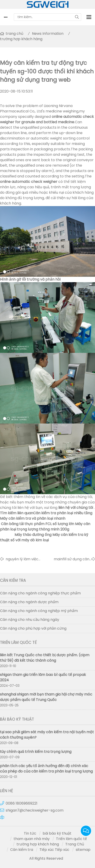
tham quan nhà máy (32, 839)
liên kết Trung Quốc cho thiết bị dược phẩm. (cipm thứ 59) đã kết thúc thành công (45, 658)
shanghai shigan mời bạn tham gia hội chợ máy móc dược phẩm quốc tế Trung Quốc (46, 697)
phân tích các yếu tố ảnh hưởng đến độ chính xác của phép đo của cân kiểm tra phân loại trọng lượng (46, 769)
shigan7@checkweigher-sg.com (35, 810)
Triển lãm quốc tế (71, 839)
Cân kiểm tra (22, 850)
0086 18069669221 (22, 803)
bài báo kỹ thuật (57, 833)
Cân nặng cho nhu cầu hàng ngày (30, 620)
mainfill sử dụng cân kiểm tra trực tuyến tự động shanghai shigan (70, 559)
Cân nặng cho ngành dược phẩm (29, 602)
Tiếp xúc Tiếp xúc (54, 850)
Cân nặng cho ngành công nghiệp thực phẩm (40, 593)
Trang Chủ (75, 844)
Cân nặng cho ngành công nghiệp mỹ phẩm (39, 611)
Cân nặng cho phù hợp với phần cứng (33, 628)
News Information (48, 34)
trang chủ (15, 34)
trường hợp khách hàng (21, 39)
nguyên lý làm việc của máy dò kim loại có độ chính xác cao (24, 559)
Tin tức (30, 833)
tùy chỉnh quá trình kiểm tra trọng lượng (36, 752)
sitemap (83, 850)
